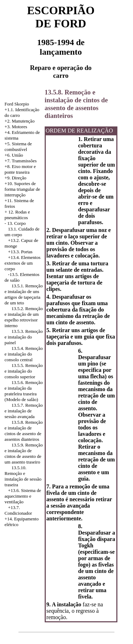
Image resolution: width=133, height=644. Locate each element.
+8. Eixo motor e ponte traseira (20, 169)
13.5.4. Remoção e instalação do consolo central (24, 354)
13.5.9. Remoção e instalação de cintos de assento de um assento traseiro (24, 453)
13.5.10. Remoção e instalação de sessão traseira (23, 476)
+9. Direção (15, 178)
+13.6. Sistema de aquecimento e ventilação (23, 496)
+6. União (14, 155)
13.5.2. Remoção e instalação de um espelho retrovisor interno (24, 317)
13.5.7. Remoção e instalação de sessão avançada (24, 411)
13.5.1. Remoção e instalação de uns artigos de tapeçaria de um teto (24, 294)
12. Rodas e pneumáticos (17, 215)
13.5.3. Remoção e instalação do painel (24, 337)
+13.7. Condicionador (18, 510)
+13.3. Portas (20, 252)
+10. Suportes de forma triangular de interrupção (22, 189)
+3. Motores (16, 127)
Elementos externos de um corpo (23, 263)
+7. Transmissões (21, 161)
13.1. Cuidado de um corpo (22, 232)
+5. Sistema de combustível (18, 147)
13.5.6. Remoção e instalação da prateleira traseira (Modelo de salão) (24, 391)
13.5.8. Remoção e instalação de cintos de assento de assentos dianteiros (24, 431)
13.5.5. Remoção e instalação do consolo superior (24, 371)
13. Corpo (16, 223)
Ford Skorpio (17, 104)
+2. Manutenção (20, 121)
